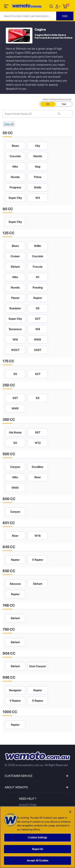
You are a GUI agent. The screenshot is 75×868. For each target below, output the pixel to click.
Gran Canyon (38, 666)
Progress (15, 187)
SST (15, 398)
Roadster (15, 308)
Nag (38, 167)
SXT (38, 319)
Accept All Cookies (37, 862)
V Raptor (38, 560)
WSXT (15, 350)
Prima (38, 177)
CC (48, 104)
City (38, 146)
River (38, 477)
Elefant (15, 267)
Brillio (38, 246)
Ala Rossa (15, 432)
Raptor (38, 298)
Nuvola (15, 177)
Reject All (37, 850)
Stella (38, 187)
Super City (15, 198)
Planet (15, 298)
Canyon (15, 467)
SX (38, 398)
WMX (38, 340)
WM (15, 340)
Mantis (38, 156)
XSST (38, 350)
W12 (38, 443)
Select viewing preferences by (57, 99)
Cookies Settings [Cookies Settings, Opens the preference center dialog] (37, 839)
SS (38, 308)
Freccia (38, 267)
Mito (15, 167)
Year (64, 104)
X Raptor (38, 701)
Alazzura (15, 584)
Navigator (15, 690)
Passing (38, 287)
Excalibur (38, 467)
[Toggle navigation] (7, 7)
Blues (15, 146)
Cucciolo (15, 156)
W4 (38, 198)
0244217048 (27, 805)
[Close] (70, 813)
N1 (38, 277)
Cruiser (15, 256)
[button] (58, 6)
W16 (38, 536)
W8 (38, 329)
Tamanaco (15, 329)
